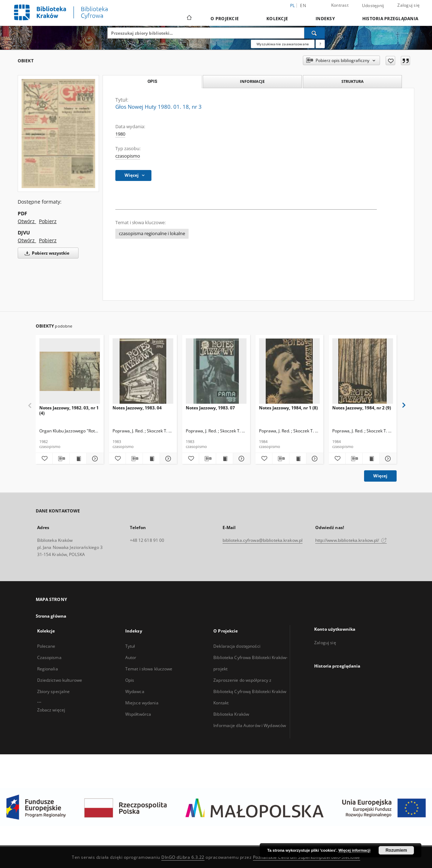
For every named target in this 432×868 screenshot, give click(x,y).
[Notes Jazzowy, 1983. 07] (216, 371)
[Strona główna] (189, 18)
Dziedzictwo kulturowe (60, 680)
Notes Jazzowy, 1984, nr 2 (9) (362, 408)
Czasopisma (49, 657)
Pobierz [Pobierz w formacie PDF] (48, 221)
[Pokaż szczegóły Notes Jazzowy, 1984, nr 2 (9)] (387, 459)
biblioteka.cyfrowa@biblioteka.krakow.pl (263, 540)
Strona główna (51, 616)
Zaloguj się (408, 5)
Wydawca (135, 691)
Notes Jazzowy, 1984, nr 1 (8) (288, 408)
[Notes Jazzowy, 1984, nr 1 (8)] (289, 371)
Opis (130, 680)
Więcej (380, 476)
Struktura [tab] (353, 81)
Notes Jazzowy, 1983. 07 (210, 408)
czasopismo (128, 156)
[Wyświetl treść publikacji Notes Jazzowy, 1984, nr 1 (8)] (298, 459)
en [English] (303, 5)
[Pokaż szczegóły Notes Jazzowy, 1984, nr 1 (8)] (314, 459)
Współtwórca (138, 714)
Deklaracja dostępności (237, 646)
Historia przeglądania (390, 19)
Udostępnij (373, 6)
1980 (120, 134)
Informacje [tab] (252, 81)
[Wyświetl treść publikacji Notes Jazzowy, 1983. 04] (151, 459)
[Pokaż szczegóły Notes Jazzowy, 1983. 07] (240, 459)
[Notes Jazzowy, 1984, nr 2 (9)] (363, 371)
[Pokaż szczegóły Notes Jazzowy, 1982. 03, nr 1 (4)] (94, 459)
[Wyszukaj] (315, 33)
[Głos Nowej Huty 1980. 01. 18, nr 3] (58, 134)
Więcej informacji (355, 850)
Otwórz (27, 221)
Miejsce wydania (142, 703)
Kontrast (340, 5)
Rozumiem (396, 850)
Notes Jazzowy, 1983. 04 (137, 408)
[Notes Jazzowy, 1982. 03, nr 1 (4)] (70, 371)
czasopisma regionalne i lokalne (152, 234)
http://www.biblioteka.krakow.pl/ (351, 540)
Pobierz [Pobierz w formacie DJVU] (48, 240)
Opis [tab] (152, 81)
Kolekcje (277, 19)
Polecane (46, 646)
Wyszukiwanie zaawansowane (283, 44)
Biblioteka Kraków (231, 714)
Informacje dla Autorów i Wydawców (250, 725)
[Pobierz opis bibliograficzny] (61, 459)
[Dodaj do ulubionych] (390, 61)
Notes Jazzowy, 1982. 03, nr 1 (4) (69, 410)
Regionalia (48, 669)
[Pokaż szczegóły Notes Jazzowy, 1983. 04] (167, 459)
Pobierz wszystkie (46, 253)
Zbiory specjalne (54, 691)
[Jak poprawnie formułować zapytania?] (320, 44)
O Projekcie (225, 19)
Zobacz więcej (51, 710)
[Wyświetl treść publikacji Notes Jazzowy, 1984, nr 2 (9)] (371, 459)
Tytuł (130, 646)
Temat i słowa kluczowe (149, 669)
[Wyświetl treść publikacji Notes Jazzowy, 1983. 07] (224, 459)
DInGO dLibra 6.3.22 (183, 857)
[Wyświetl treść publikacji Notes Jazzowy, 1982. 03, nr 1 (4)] (78, 459)
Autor (131, 657)
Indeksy (325, 19)
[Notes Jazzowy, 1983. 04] (143, 371)
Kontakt (221, 703)
